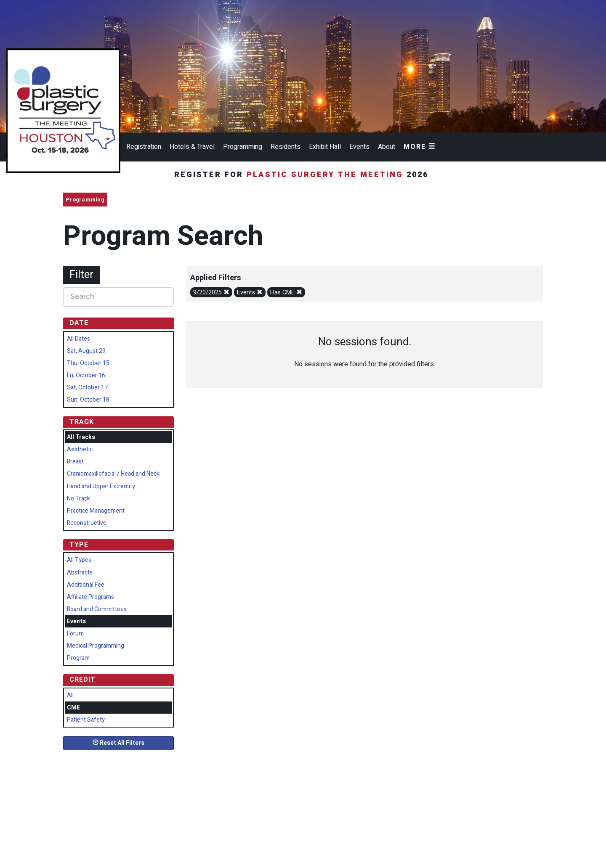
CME (73, 708)
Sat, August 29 (86, 351)
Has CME (286, 292)
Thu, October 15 (88, 363)
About (387, 147)
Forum (75, 634)
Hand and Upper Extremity (101, 486)
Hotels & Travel (192, 147)
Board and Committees (97, 609)
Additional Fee (86, 585)
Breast (75, 462)
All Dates (78, 339)
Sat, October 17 (87, 388)
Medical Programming (96, 646)
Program (78, 658)
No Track (78, 499)
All (70, 695)
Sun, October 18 (88, 400)
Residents (286, 147)
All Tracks (81, 437)
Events (359, 147)
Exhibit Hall (325, 147)
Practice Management (96, 511)
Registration (144, 147)
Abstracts (80, 573)
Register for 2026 (303, 175)
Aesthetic (80, 449)
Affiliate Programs (90, 597)
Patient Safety (86, 720)
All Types (79, 560)
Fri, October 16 (86, 375)
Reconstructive (87, 523)
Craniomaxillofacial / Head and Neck (113, 474)
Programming (243, 147)
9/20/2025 (211, 292)
